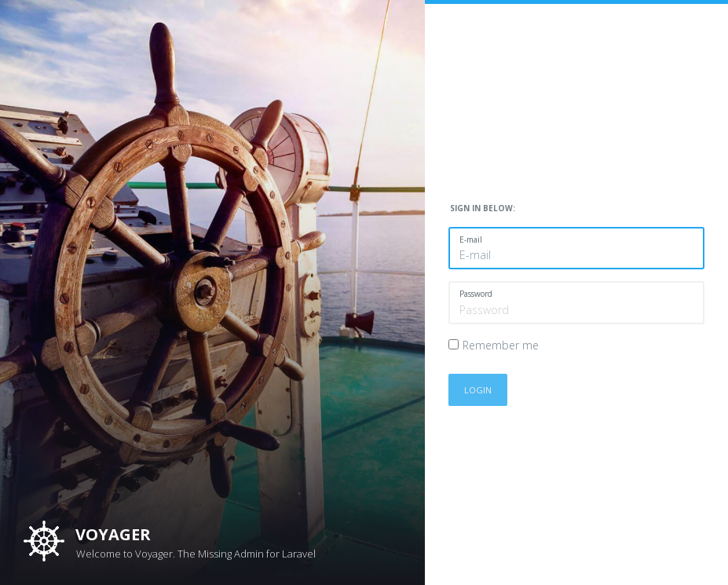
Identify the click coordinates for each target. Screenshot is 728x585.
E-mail (471, 239)
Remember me (501, 345)
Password (476, 294)
